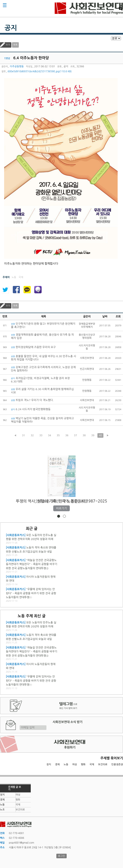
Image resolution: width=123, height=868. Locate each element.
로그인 (61, 856)
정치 (49, 764)
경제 (57, 764)
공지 (11, 28)
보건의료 (103, 764)
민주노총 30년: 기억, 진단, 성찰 (62, 501)
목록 (15, 45)
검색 (121, 9)
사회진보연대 (89, 8)
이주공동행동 (17, 66)
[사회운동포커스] (16, 535)
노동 (66, 764)
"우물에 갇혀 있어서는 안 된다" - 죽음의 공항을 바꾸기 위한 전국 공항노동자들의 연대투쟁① (31, 593)
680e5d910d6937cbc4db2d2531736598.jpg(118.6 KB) (40, 71)
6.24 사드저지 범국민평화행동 (31, 409)
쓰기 (8, 45)
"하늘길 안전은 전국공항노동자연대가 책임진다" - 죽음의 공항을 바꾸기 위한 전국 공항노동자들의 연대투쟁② (31, 564)
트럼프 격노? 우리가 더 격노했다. (32, 400)
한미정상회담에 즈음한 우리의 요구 (33, 347)
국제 (92, 764)
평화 (83, 764)
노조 (2, 810)
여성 (75, 764)
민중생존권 (117, 764)
